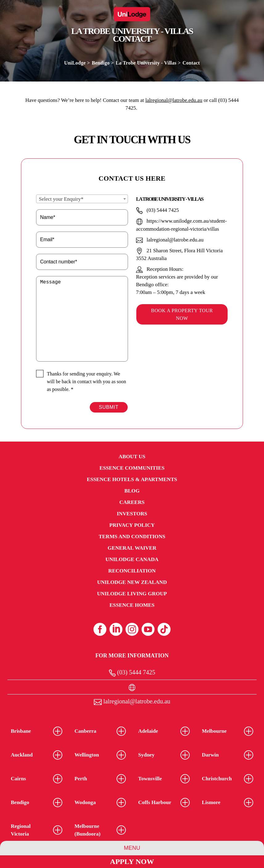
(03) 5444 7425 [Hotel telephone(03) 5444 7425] (157, 210)
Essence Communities (132, 468)
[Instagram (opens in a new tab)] (132, 629)
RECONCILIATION (132, 571)
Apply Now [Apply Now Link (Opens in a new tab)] (132, 862)
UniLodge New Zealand (132, 582)
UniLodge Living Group (132, 594)
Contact (191, 63)
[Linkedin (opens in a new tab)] (116, 629)
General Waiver (132, 548)
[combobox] (82, 199)
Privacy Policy (132, 525)
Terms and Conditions (132, 537)
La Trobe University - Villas (146, 63)
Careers (132, 502)
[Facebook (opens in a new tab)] (100, 629)
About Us (132, 457)
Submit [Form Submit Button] (109, 407)
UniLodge (75, 63)
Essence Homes (132, 605)
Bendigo (101, 63)
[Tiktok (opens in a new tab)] (164, 629)
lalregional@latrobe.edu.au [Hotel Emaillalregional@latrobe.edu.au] (170, 240)
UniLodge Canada (132, 559)
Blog (132, 491)
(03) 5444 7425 (132, 673)
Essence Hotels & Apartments (132, 479)
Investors (132, 514)
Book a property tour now (182, 314)
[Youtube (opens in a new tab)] (148, 629)
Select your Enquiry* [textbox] (61, 199)
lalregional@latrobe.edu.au (174, 100)
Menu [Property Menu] (132, 848)
